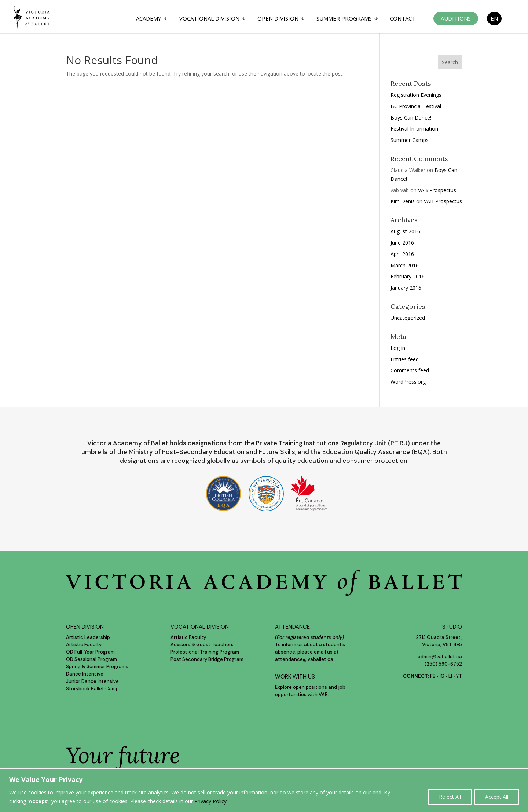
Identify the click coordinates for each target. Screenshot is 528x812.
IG (442, 676)
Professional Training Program (205, 652)
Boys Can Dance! (411, 118)
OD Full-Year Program (90, 652)
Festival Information (414, 129)
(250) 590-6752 (443, 664)
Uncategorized (408, 318)
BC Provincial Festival (416, 106)
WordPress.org (408, 382)
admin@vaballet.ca (440, 657)
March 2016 (405, 265)
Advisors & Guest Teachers (202, 645)
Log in (398, 348)
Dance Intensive (85, 674)
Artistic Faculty (84, 645)
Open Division (278, 19)
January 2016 (406, 288)
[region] (264, 790)
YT (459, 676)
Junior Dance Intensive (92, 681)
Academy (149, 19)
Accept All (497, 797)
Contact (403, 19)
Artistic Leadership (88, 637)
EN (494, 18)
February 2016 (408, 276)
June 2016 (402, 243)
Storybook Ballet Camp (92, 689)
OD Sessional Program (91, 659)
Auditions (456, 18)
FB (433, 676)
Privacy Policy (210, 801)
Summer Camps (410, 140)
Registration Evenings (416, 95)
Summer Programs (344, 19)
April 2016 (402, 254)
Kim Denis (403, 201)
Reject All (450, 797)
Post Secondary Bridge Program (207, 659)
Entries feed (405, 359)
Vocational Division (209, 19)
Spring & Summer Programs (97, 667)
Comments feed (410, 370)
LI (450, 676)
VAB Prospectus (437, 190)
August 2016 (405, 231)
